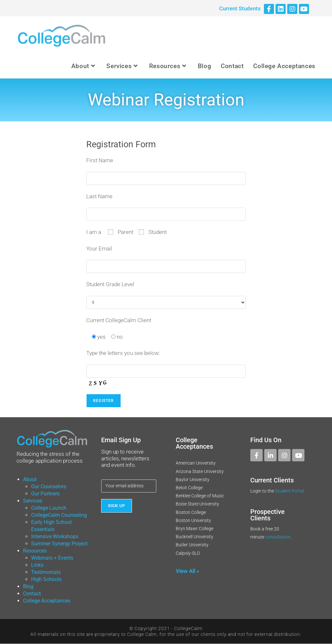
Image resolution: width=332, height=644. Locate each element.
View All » (187, 571)
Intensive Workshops (55, 537)
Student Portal (290, 492)
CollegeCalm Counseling (59, 515)
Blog (28, 587)
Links (37, 565)
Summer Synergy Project (59, 544)
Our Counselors (49, 487)
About (30, 480)
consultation (278, 537)
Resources (35, 551)
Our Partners (45, 494)
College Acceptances (47, 601)
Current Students (240, 8)
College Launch (49, 508)
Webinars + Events (52, 558)
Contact (32, 594)
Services (33, 501)
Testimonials (46, 572)
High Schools (46, 580)
